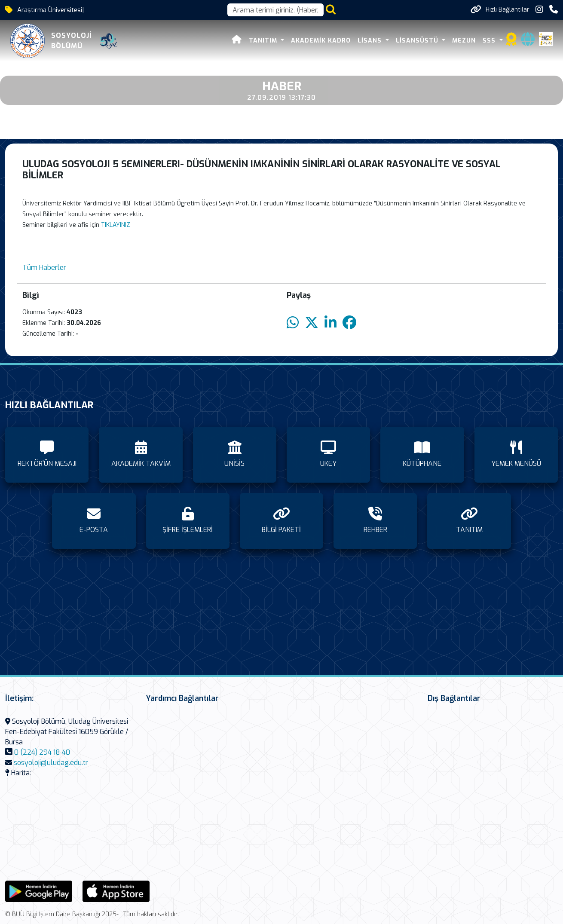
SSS (490, 41)
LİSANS (371, 41)
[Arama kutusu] (275, 10)
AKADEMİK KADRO (321, 41)
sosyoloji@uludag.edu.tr (51, 763)
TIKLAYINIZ (116, 225)
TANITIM (264, 41)
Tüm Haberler (44, 268)
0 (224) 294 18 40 (42, 752)
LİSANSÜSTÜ (418, 41)
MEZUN (464, 41)
